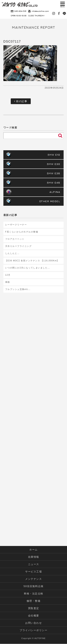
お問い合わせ (33, 623)
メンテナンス (33, 579)
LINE (64, 13)
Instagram (54, 13)
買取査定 (34, 608)
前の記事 (21, 101)
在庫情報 (34, 557)
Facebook (59, 13)
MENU (63, 4)
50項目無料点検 (34, 586)
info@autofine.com (40, 11)
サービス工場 (33, 572)
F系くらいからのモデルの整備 (22, 232)
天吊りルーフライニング (18, 246)
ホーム (33, 550)
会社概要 (34, 616)
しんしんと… (12, 253)
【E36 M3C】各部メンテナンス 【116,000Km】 (32, 261)
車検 (8, 282)
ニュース (34, 564)
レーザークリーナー (16, 225)
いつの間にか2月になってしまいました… (28, 268)
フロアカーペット (15, 239)
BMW (54, 155)
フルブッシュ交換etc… (18, 289)
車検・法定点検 (33, 594)
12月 (8, 275)
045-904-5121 (20, 11)
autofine (20, 4)
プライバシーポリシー (33, 630)
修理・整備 (34, 601)
